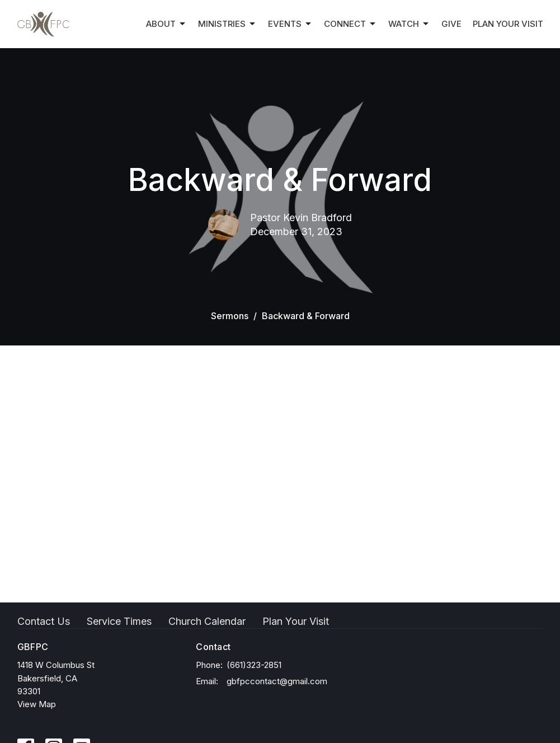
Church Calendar (207, 621)
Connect (350, 24)
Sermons (230, 316)
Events (290, 24)
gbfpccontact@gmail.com (277, 681)
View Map (37, 704)
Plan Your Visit (508, 24)
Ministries (227, 24)
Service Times (119, 621)
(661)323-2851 (254, 665)
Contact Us (44, 621)
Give (451, 24)
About (166, 24)
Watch (409, 24)
